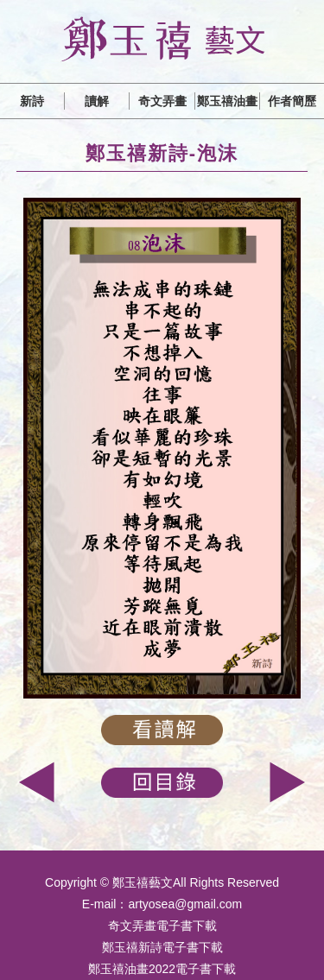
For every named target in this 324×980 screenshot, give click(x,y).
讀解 (97, 101)
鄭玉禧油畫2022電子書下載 (162, 969)
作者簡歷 (292, 101)
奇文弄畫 (162, 101)
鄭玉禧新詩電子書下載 (162, 947)
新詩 (32, 101)
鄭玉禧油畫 (227, 101)
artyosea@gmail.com (185, 904)
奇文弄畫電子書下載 (162, 926)
